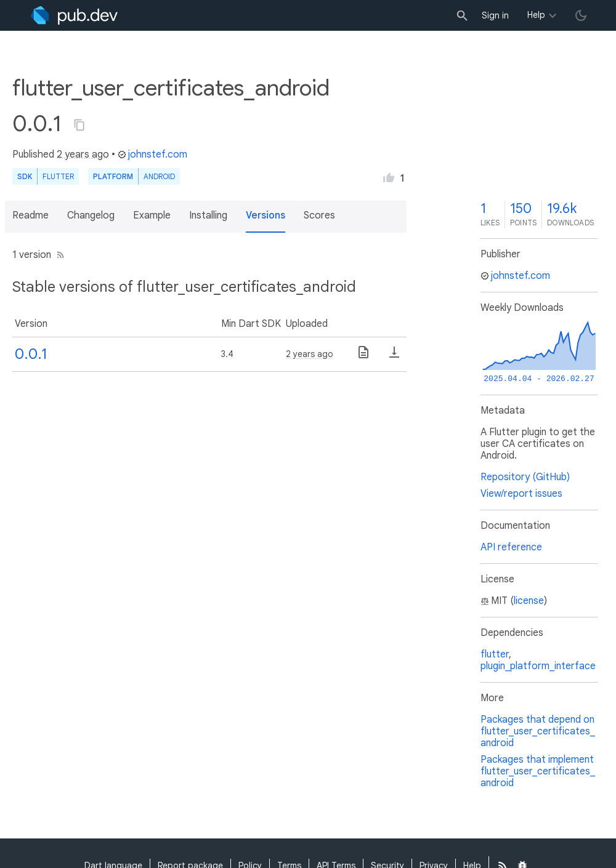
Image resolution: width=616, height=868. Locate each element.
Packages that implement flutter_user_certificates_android (538, 771)
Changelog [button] (91, 215)
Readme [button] (30, 215)
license (529, 601)
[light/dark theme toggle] (581, 15)
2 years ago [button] (83, 155)
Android (159, 176)
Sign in (495, 15)
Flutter (58, 176)
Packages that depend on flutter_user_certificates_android (538, 731)
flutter (495, 654)
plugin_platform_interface (538, 666)
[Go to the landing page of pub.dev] (74, 15)
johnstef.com (152, 155)
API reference (511, 547)
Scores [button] (319, 215)
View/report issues (521, 494)
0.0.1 (31, 354)
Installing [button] (208, 215)
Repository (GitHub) (525, 477)
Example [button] (152, 215)
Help (536, 15)
